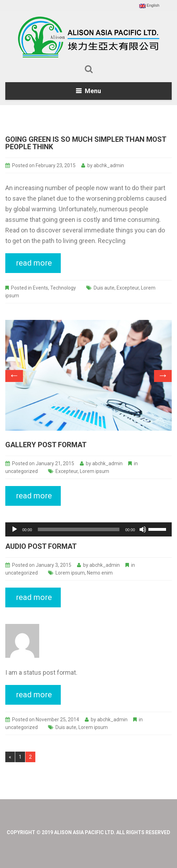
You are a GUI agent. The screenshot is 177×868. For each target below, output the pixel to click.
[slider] (79, 529)
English (149, 6)
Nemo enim (100, 573)
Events (40, 288)
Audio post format (41, 546)
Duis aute (104, 288)
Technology (63, 288)
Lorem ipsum (95, 471)
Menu (93, 91)
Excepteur (128, 288)
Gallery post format (46, 445)
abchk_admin (109, 165)
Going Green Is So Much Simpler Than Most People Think (86, 143)
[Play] (14, 529)
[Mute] (143, 529)
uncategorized (22, 471)
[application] (88, 529)
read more (34, 263)
